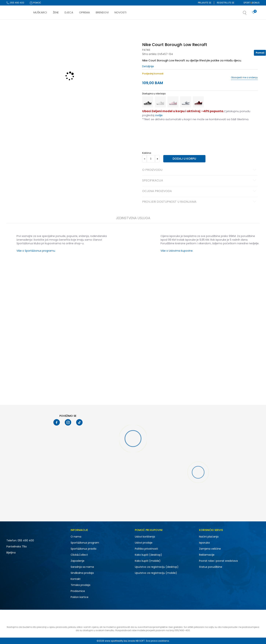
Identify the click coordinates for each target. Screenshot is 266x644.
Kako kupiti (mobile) (148, 561)
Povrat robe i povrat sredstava (218, 561)
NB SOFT (140, 641)
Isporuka (204, 543)
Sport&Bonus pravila (83, 549)
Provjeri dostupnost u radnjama (200, 202)
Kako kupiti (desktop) (148, 555)
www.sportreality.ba (116, 641)
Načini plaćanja (209, 537)
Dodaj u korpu (184, 159)
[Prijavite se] (254, 13)
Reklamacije (207, 555)
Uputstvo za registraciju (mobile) (156, 573)
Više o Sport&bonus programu (36, 251)
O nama (76, 537)
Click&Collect (79, 555)
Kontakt (76, 579)
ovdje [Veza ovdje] (159, 115)
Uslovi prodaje (144, 543)
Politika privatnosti (146, 549)
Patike (146, 50)
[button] (248, 14)
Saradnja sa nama (82, 567)
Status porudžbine (211, 567)
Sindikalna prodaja (82, 573)
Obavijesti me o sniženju (244, 78)
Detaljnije (148, 66)
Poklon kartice (80, 597)
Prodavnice (78, 591)
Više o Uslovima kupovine (177, 251)
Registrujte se (226, 3)
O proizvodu (200, 170)
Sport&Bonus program (85, 543)
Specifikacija (200, 181)
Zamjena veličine (210, 549)
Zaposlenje (78, 561)
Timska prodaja (80, 585)
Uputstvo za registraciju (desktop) (157, 567)
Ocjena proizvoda (200, 191)
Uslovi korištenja (145, 537)
